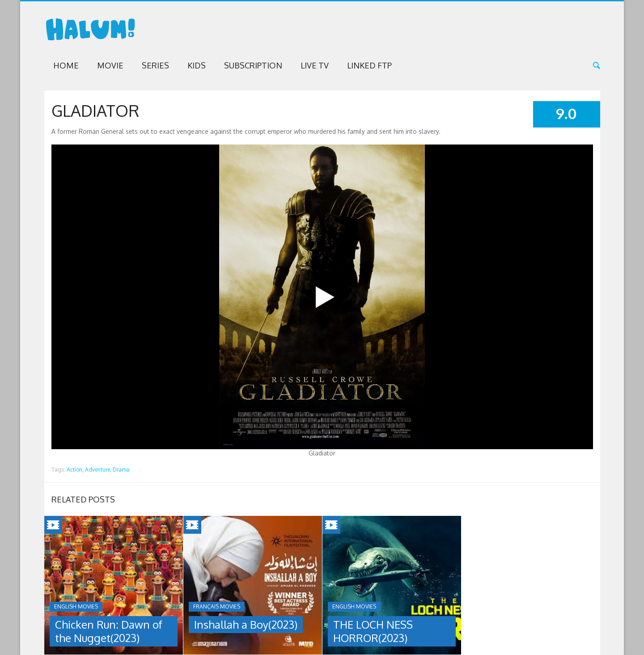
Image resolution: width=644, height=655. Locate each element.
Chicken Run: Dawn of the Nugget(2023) (109, 631)
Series (155, 65)
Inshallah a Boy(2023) (246, 624)
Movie (110, 65)
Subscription (253, 65)
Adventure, (98, 470)
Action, (75, 470)
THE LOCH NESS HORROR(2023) (373, 631)
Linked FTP (369, 65)
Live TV (315, 65)
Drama (121, 470)
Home (66, 65)
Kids (197, 65)
